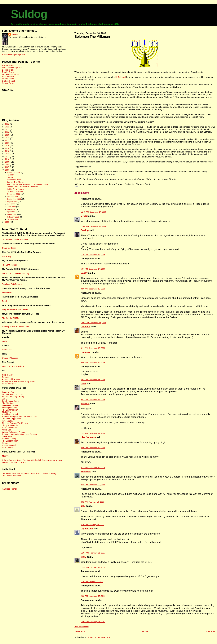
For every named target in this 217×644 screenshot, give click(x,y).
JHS (83, 506)
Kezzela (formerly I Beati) (13, 397)
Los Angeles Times (11, 74)
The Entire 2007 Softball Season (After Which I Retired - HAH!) (29, 474)
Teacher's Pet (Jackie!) (12, 284)
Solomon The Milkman (92, 37)
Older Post (210, 631)
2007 (8, 167)
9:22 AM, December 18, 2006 (93, 468)
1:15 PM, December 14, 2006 (93, 255)
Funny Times (8, 79)
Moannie (6, 456)
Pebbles (6, 377)
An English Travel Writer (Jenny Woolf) (19, 382)
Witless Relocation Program (14, 432)
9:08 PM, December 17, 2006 (93, 448)
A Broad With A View (11, 379)
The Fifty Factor (9, 403)
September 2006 (14, 199)
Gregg (84, 216)
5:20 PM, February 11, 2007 (92, 525)
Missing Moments (10, 408)
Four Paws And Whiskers (13, 366)
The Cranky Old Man (11, 318)
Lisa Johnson (88, 437)
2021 (8, 130)
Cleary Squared (9, 445)
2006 (8, 170)
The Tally (10, 175)
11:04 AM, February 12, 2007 (93, 553)
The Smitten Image (10, 265)
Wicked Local (8, 77)
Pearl (4, 301)
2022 (8, 127)
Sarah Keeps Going (11, 401)
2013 (8, 151)
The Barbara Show (10, 441)
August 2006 (13, 202)
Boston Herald (9, 65)
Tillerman (86, 472)
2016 (8, 143)
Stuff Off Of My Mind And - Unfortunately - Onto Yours (27, 184)
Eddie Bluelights (9, 384)
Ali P (83, 384)
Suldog (29, 14)
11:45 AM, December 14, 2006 (93, 212)
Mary (83, 557)
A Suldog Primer (9, 489)
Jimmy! (5, 443)
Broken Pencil (8, 81)
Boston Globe (8, 70)
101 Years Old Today (15, 192)
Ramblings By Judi (10, 414)
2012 (8, 154)
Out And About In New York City (16, 273)
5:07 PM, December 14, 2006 (93, 269)
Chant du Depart (9, 248)
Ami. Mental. (7, 421)
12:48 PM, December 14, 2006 (93, 226)
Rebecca (86, 327)
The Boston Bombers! (11, 476)
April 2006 (12, 212)
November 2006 (14, 194)
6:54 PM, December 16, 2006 (93, 380)
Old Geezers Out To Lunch (13, 394)
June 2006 (12, 207)
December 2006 (14, 172)
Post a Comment (81, 627)
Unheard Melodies (10, 358)
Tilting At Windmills (10, 425)
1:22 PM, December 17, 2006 (93, 433)
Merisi (5, 341)
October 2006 (13, 197)
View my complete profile (13, 55)
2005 (8, 222)
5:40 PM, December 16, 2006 (93, 362)
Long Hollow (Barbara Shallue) (15, 310)
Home (145, 631)
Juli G (5, 399)
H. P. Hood (121, 77)
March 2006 (12, 214)
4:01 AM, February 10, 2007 (92, 502)
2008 (8, 165)
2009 (8, 162)
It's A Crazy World (10, 428)
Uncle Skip (7, 256)
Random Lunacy (9, 439)
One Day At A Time (10, 405)
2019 (8, 135)
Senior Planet (8, 83)
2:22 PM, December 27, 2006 (93, 485)
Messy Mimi (7, 293)
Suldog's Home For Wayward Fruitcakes (22, 187)
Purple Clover (8, 72)
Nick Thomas (8, 448)
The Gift (10, 177)
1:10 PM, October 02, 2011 (92, 582)
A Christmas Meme (14, 180)
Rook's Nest (7, 350)
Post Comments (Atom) (99, 637)
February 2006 (13, 217)
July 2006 (11, 204)
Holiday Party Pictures (15, 189)
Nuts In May (7, 375)
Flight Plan (7, 412)
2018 (8, 138)
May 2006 (11, 209)
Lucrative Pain (8, 392)
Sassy (84, 273)
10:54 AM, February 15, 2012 (93, 622)
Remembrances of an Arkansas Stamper (19, 434)
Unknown (86, 352)
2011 (8, 157)
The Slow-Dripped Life (12, 419)
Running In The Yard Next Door (15, 327)
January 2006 (13, 219)
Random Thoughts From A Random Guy (19, 417)
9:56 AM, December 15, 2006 (93, 289)
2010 (8, 159)
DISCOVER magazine (12, 68)
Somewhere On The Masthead (15, 239)
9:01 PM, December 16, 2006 (93, 400)
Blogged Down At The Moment (15, 423)
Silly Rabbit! (7, 436)
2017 (8, 140)
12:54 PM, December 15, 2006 (93, 323)
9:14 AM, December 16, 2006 (93, 348)
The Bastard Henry (10, 410)
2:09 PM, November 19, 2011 (93, 596)
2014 (8, 148)
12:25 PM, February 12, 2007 (93, 567)
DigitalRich (87, 529)
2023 (8, 124)
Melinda (85, 404)
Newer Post (80, 631)
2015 (8, 146)
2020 (8, 132)
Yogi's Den (7, 430)
